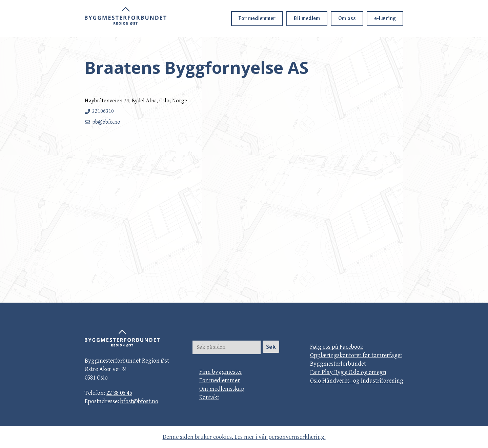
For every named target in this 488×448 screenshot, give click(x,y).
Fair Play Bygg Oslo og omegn (348, 372)
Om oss (347, 18)
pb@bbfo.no (106, 122)
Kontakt (209, 397)
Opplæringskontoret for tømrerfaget (356, 355)
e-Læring (385, 18)
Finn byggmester (221, 372)
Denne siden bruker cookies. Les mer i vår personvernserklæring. (244, 437)
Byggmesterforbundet (338, 364)
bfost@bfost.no (139, 401)
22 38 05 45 (119, 393)
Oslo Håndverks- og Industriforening (357, 381)
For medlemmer (257, 18)
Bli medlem (307, 18)
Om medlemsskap (222, 389)
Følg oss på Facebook (337, 347)
